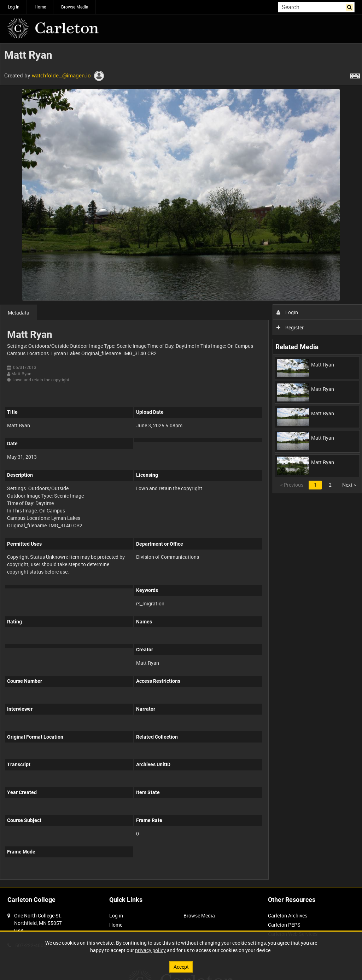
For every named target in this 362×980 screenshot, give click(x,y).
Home (40, 7)
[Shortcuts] (355, 75)
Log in (14, 7)
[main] (181, 465)
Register (290, 327)
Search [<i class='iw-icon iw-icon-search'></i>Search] (351, 6)
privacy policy (150, 950)
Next (349, 485)
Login (287, 312)
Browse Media (75, 7)
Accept (181, 967)
